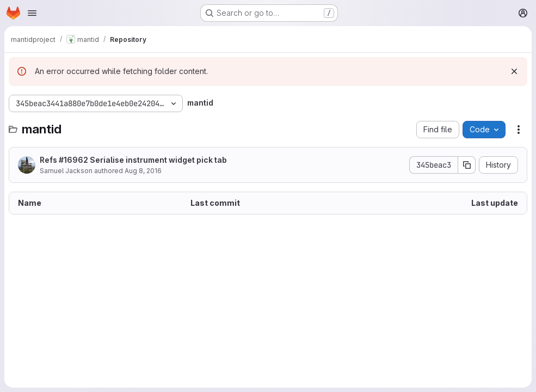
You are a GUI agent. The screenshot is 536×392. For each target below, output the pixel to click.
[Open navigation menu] (32, 13)
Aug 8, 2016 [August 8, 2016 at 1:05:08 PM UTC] (143, 171)
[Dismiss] (514, 71)
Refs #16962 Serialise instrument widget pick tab (133, 160)
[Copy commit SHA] (467, 165)
